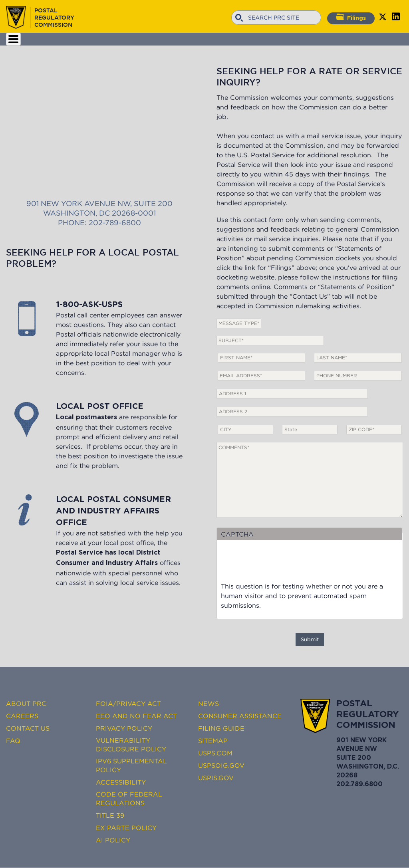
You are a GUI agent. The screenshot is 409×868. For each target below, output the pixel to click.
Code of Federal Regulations (129, 799)
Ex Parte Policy (126, 828)
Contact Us (28, 728)
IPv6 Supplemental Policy (131, 765)
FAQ (13, 741)
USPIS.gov (216, 778)
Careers (22, 716)
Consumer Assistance (240, 716)
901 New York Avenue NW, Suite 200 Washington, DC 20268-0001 (99, 127)
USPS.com (215, 753)
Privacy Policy (124, 728)
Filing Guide (221, 728)
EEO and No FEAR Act (136, 716)
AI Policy (113, 840)
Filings (351, 17)
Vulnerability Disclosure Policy (131, 745)
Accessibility (121, 782)
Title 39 (110, 815)
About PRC (26, 704)
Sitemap (213, 741)
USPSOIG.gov (221, 765)
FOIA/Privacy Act (128, 704)
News (208, 704)
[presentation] (282, 566)
